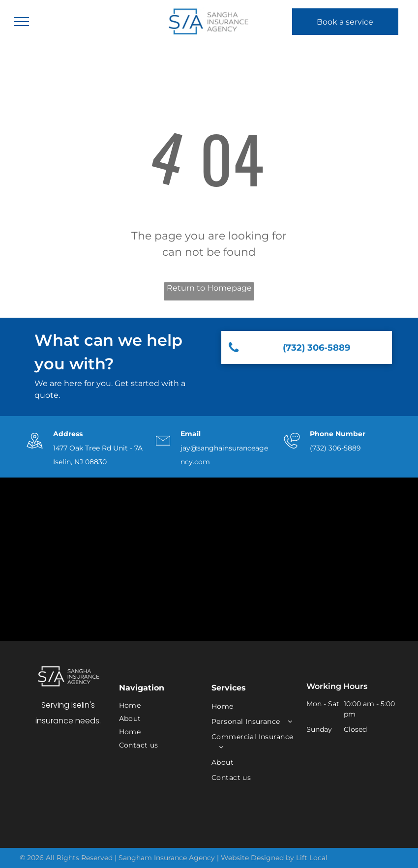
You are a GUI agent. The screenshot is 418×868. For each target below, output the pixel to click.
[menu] (22, 22)
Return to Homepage (209, 288)
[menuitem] (158, 705)
